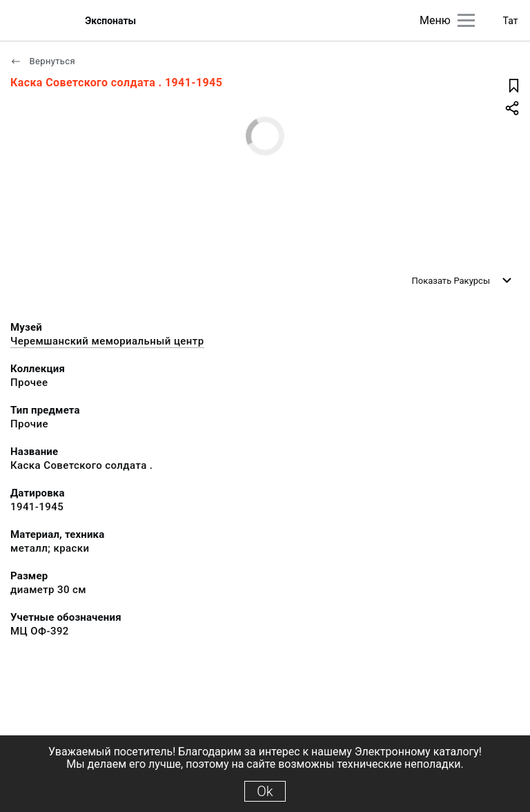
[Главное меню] (466, 20)
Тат (511, 21)
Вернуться (43, 61)
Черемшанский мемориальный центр (107, 341)
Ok (265, 791)
